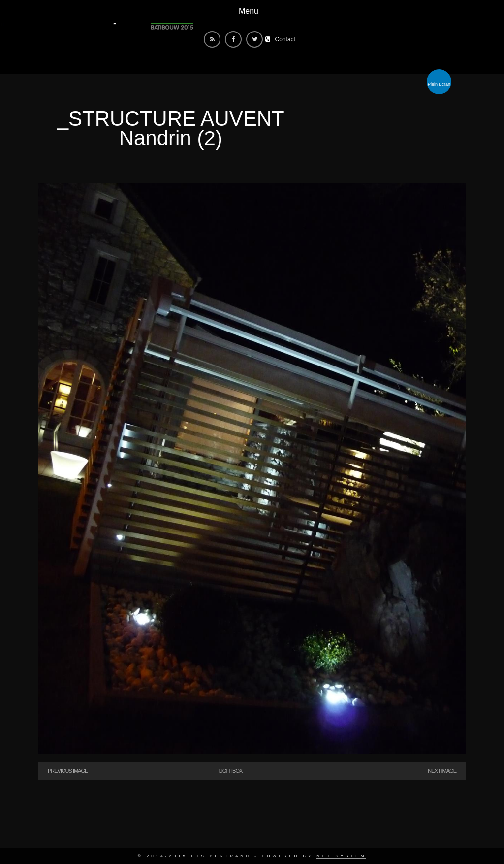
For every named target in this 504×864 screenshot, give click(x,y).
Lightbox (231, 771)
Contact (285, 39)
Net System (341, 856)
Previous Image (68, 771)
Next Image (442, 771)
